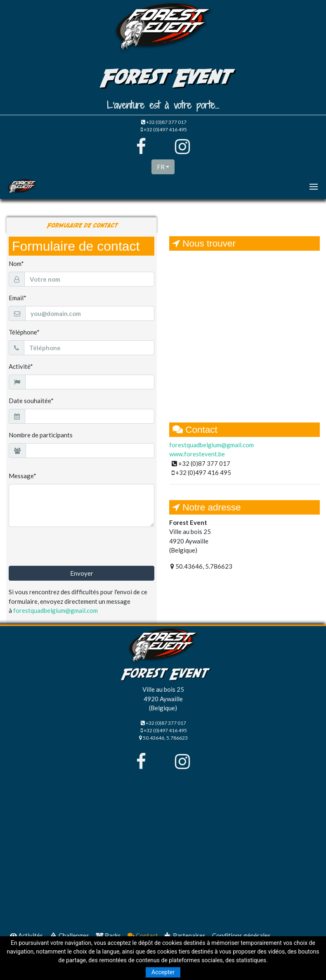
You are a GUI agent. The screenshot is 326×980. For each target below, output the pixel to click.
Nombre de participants (41, 435)
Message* (22, 476)
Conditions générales (241, 935)
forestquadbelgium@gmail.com (56, 610)
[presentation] (71, 550)
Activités (26, 935)
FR (161, 167)
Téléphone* (24, 332)
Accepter (163, 972)
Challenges (69, 935)
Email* (18, 298)
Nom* (16, 263)
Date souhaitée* (31, 401)
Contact (143, 935)
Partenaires (185, 935)
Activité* (21, 366)
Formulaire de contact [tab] (81, 225)
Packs (108, 935)
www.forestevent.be (197, 454)
